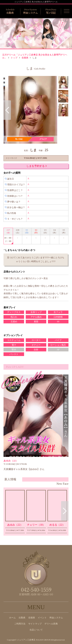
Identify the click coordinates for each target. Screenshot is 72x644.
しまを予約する (37, 166)
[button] (67, 11)
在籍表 (25, 58)
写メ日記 (19, 139)
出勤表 (22, 618)
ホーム (12, 618)
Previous (7, 110)
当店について (36, 630)
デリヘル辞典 (51, 624)
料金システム (56, 618)
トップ (14, 58)
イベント (42, 618)
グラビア (43, 139)
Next (65, 511)
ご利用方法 (20, 624)
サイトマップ (35, 624)
